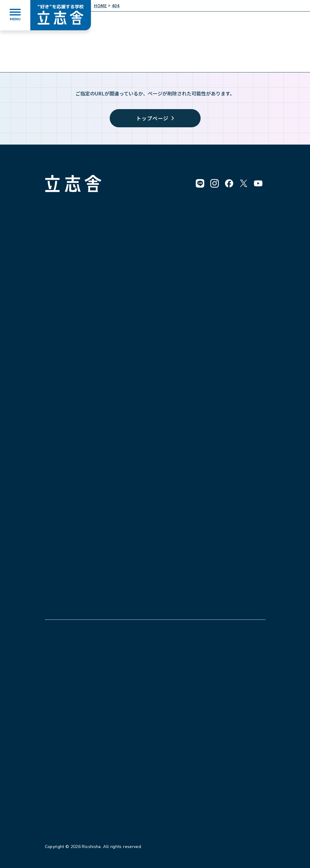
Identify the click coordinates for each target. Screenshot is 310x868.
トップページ (155, 118)
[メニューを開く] (15, 15)
